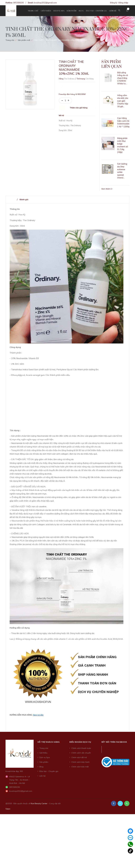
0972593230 (18, 3)
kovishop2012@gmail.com (45, 3)
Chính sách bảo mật (80, 769)
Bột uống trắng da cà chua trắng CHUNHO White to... (123, 80)
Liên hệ (42, 778)
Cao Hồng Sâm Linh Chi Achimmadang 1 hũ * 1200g (123, 124)
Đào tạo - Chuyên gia (49, 773)
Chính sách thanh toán (81, 750)
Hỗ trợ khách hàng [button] (49, 744)
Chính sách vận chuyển (81, 755)
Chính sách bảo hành (80, 764)
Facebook (110, 751)
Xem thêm (107, 191)
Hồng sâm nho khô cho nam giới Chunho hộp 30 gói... (123, 103)
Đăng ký (114, 3)
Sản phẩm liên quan (114, 65)
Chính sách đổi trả (79, 759)
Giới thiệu (43, 755)
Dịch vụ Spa (45, 759)
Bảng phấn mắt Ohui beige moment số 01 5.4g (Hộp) (122, 147)
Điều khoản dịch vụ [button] (80, 744)
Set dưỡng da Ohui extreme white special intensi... (122, 173)
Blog (41, 769)
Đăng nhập (123, 3)
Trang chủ (44, 750)
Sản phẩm (44, 764)
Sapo (8, 811)
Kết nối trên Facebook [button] (114, 744)
